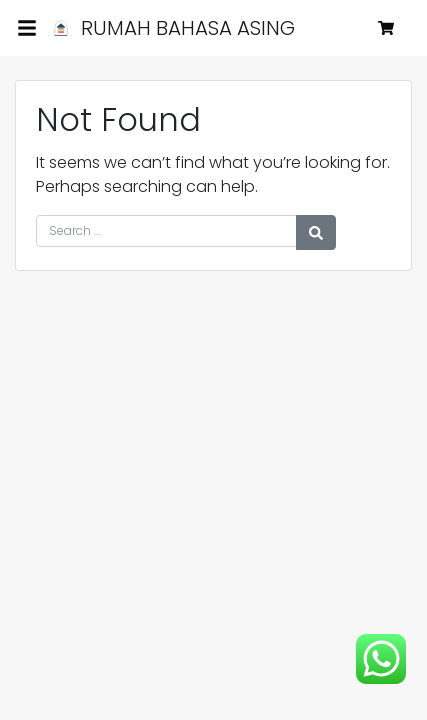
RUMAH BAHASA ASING (170, 28)
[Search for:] (166, 231)
